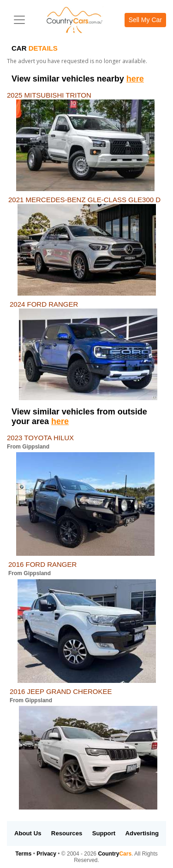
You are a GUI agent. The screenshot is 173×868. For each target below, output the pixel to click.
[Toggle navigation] (19, 20)
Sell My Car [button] (145, 20)
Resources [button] (67, 833)
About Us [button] (28, 833)
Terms (23, 854)
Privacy (46, 854)
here (135, 79)
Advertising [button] (142, 833)
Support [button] (104, 833)
